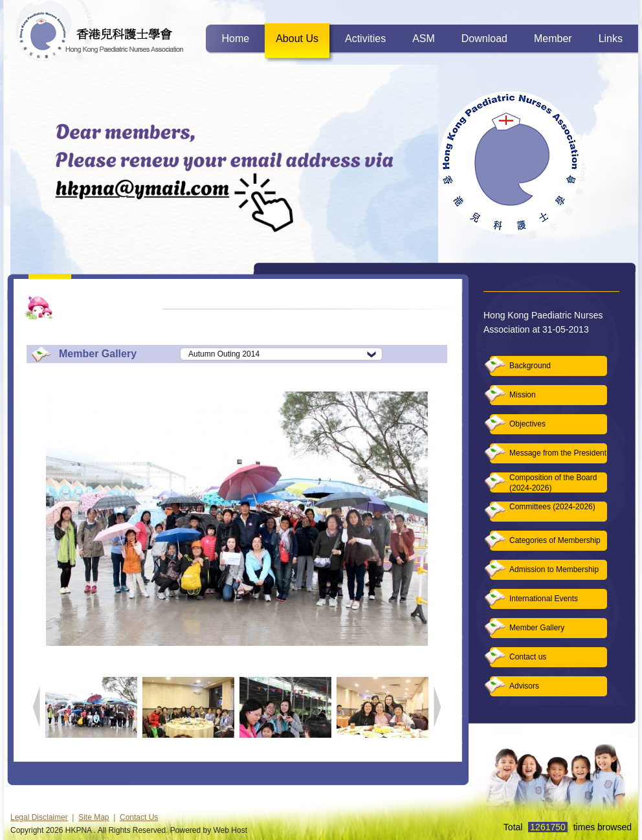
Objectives (527, 424)
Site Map (94, 817)
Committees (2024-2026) (552, 507)
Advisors (524, 686)
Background (530, 366)
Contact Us (139, 817)
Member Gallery (537, 628)
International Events (544, 599)
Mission (523, 395)
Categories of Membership (555, 540)
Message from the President (558, 453)
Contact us (528, 657)
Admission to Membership (554, 569)
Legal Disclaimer (39, 817)
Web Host (230, 830)
